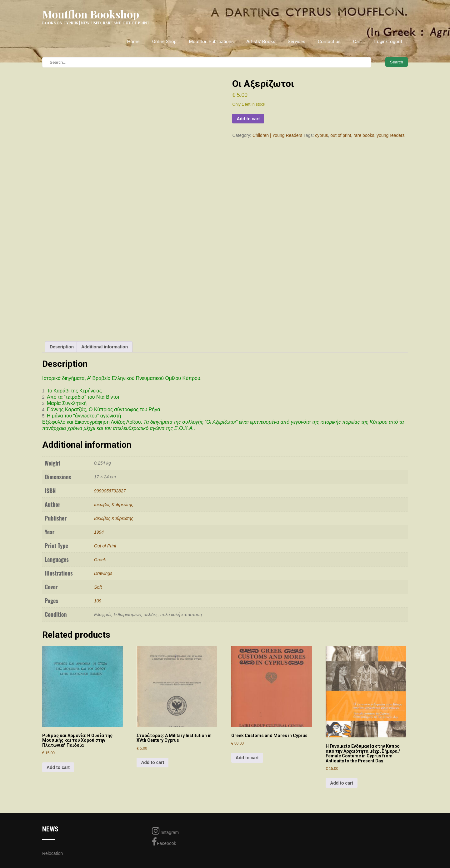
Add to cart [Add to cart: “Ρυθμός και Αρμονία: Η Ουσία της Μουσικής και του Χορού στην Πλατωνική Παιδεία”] (58, 767)
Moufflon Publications (211, 42)
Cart (357, 42)
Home (133, 42)
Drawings (103, 573)
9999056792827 (110, 491)
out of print (341, 135)
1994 (99, 532)
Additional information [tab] (105, 347)
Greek (100, 560)
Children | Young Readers (277, 135)
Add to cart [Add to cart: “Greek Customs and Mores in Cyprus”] (247, 758)
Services (297, 42)
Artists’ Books (261, 42)
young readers (391, 135)
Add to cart (248, 119)
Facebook (164, 842)
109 (98, 601)
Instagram (165, 831)
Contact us (329, 42)
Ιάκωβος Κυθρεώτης (114, 505)
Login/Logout (388, 42)
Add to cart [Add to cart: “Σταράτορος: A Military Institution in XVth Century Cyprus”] (152, 762)
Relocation (52, 853)
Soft (98, 587)
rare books (364, 135)
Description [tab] (62, 347)
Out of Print (105, 546)
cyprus (321, 135)
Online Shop (164, 42)
